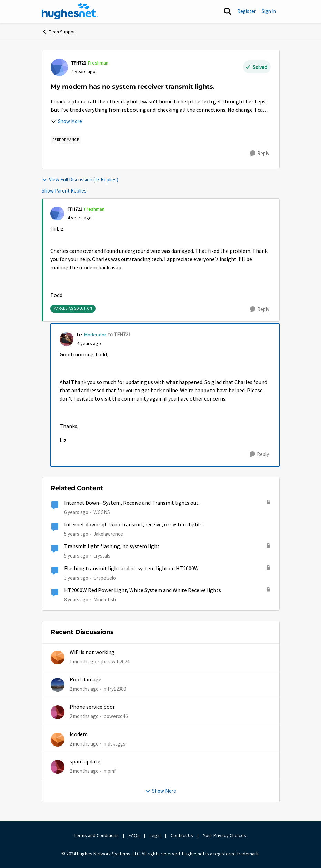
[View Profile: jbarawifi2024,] (58, 658)
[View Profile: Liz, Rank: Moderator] (67, 339)
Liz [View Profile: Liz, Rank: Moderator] (80, 335)
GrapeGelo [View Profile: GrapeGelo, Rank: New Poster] (105, 577)
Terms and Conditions (96, 835)
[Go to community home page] (70, 11)
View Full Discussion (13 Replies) (80, 180)
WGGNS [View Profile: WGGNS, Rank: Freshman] (102, 512)
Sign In (269, 11)
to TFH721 (119, 334)
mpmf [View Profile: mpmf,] (110, 771)
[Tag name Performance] (66, 140)
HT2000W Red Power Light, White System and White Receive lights (143, 590)
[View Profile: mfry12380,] (58, 685)
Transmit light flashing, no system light (112, 546)
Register (247, 11)
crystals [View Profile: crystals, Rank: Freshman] (102, 556)
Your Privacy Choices (225, 835)
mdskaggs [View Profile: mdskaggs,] (115, 743)
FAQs (134, 835)
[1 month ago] (83, 662)
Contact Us (182, 835)
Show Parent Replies (64, 191)
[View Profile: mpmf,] (58, 767)
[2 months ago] (84, 689)
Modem (79, 734)
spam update (85, 762)
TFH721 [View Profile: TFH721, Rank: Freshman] (79, 63)
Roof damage (86, 680)
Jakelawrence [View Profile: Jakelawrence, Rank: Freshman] (108, 534)
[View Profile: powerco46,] (58, 712)
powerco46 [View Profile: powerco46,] (116, 716)
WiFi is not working (92, 652)
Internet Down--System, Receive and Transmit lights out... (133, 503)
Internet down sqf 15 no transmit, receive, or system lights (133, 525)
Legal (155, 835)
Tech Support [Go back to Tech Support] (59, 32)
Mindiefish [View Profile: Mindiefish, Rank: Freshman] (105, 599)
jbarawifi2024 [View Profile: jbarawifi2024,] (115, 661)
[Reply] (260, 154)
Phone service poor (92, 707)
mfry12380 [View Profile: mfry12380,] (115, 689)
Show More (66, 121)
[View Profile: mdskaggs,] (58, 740)
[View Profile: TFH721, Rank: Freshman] (59, 67)
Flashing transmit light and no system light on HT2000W (131, 569)
